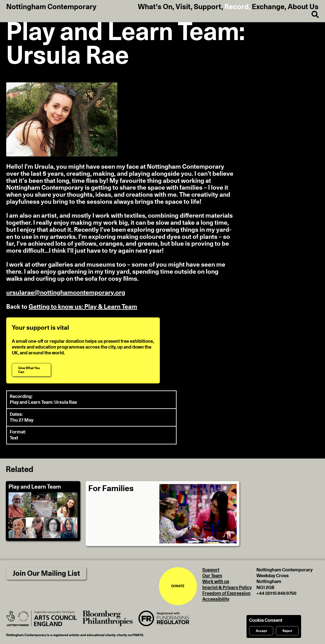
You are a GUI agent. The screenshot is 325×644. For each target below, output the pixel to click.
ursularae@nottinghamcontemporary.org (66, 293)
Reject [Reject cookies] (287, 631)
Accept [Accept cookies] (261, 631)
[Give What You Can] (31, 370)
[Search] (312, 15)
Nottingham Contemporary (51, 7)
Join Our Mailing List (46, 574)
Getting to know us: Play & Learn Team (83, 307)
